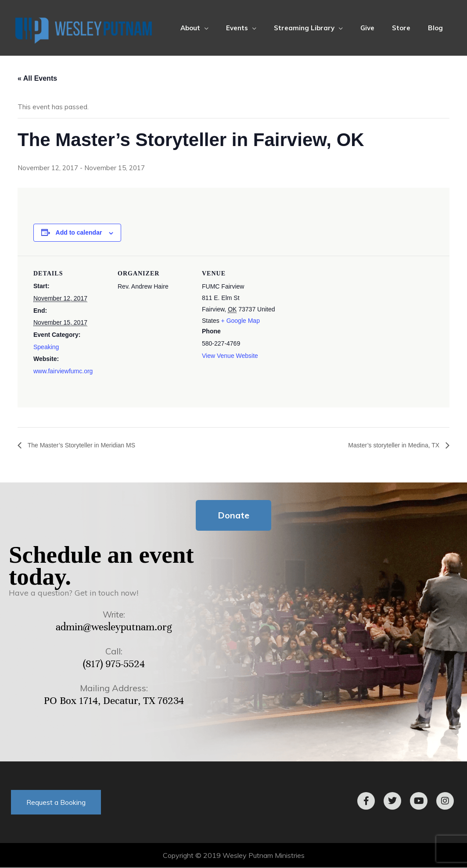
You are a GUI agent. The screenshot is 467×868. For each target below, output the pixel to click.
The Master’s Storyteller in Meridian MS (88, 445)
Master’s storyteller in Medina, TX (388, 445)
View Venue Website (230, 356)
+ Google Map (241, 321)
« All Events (37, 78)
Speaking (46, 347)
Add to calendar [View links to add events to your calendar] (79, 232)
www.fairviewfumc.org (63, 371)
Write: (114, 615)
